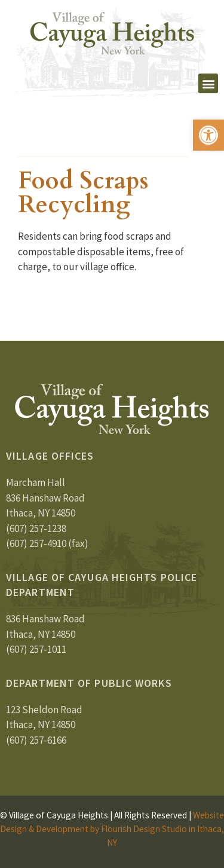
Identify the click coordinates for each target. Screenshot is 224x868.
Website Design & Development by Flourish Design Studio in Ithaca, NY (112, 829)
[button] (208, 135)
